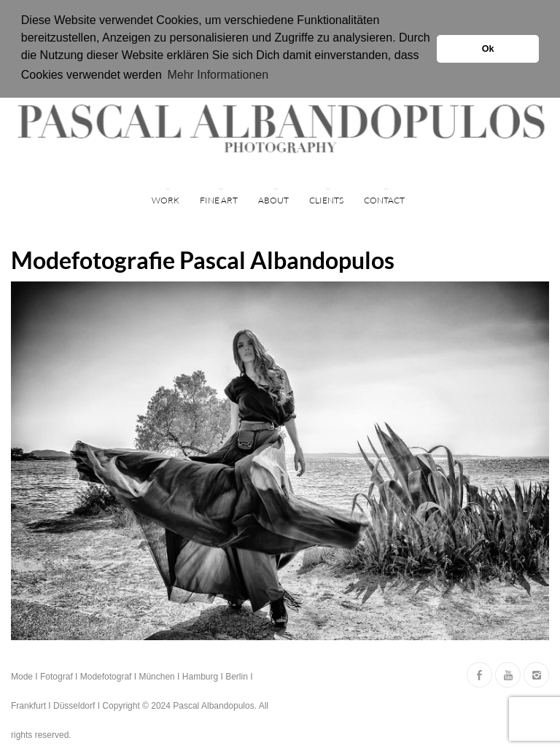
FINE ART (219, 199)
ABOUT (273, 199)
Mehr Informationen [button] (218, 75)
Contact (384, 199)
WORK (166, 199)
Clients (326, 199)
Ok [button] (488, 49)
